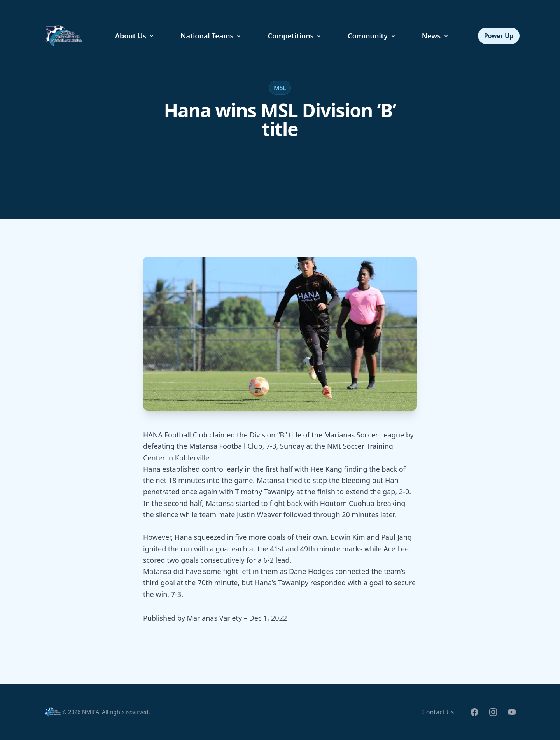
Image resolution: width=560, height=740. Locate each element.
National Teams (212, 36)
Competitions (295, 36)
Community (372, 36)
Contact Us (438, 712)
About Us (135, 36)
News (436, 36)
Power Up (499, 36)
